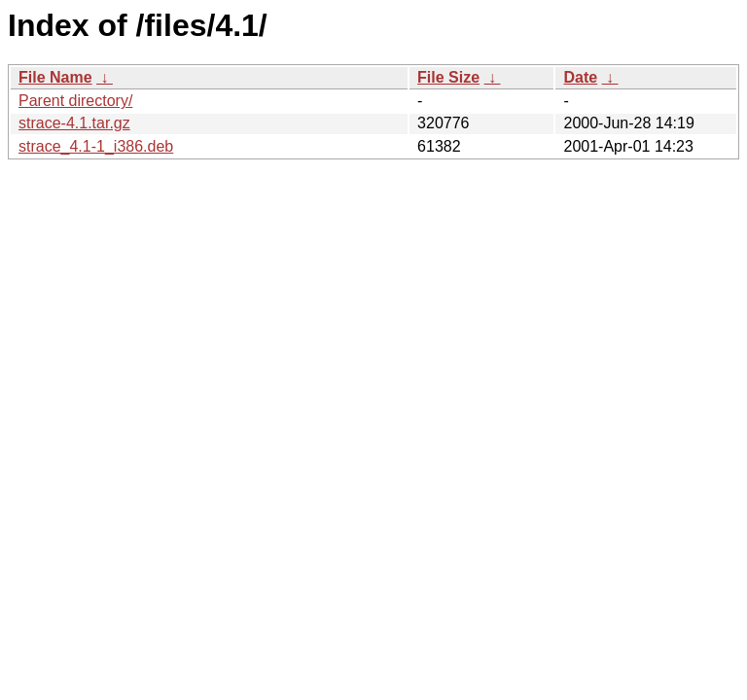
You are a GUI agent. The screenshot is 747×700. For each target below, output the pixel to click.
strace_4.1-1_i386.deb (96, 146)
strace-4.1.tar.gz (74, 123)
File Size (448, 77)
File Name (55, 77)
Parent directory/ (75, 101)
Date (580, 77)
